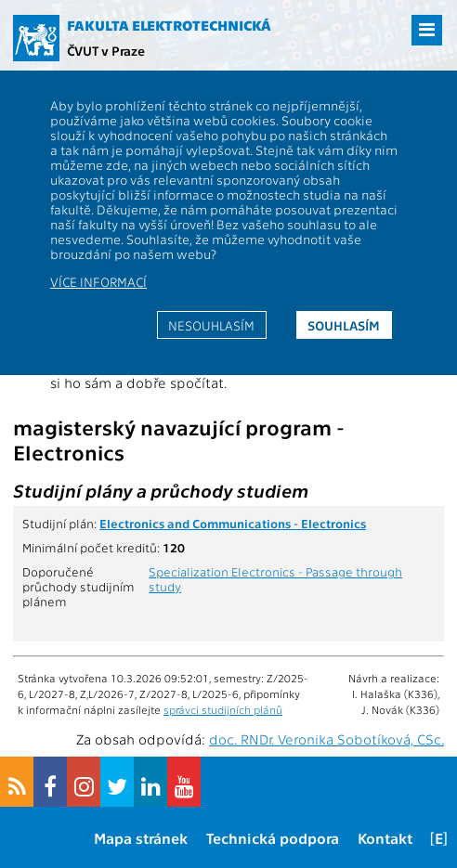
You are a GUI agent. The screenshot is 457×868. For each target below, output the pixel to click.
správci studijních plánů (223, 709)
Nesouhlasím (211, 325)
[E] (439, 838)
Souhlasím (344, 325)
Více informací (98, 281)
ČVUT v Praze (106, 50)
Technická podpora (273, 838)
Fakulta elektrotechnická (169, 25)
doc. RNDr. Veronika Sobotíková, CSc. (326, 739)
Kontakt (385, 838)
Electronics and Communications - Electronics (233, 523)
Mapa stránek (141, 838)
